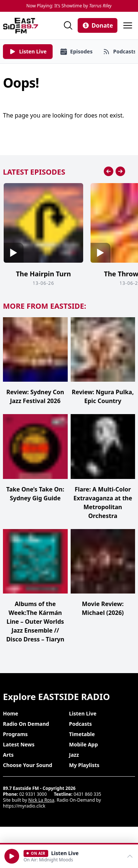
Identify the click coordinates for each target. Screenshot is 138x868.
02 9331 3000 (33, 794)
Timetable (82, 734)
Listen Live (83, 713)
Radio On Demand (26, 724)
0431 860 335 (87, 794)
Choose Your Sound (28, 765)
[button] (12, 856)
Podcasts (81, 724)
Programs (15, 734)
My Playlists (84, 765)
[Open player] (69, 856)
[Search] (68, 25)
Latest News (19, 744)
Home (10, 713)
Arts (8, 755)
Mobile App (84, 744)
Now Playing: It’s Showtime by (69, 6)
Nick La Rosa (41, 800)
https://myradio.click (24, 806)
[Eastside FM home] (21, 26)
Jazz (74, 755)
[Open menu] (128, 25)
